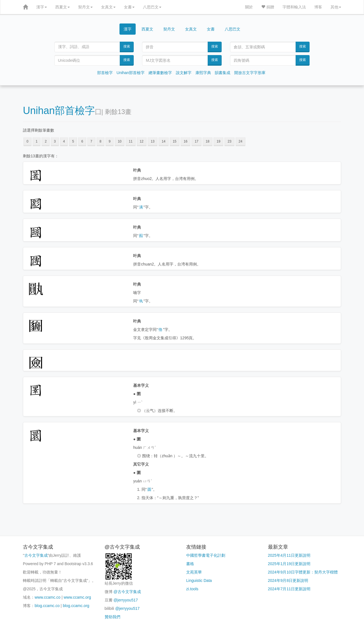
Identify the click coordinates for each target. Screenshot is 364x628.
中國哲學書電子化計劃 (206, 555)
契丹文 (85, 7)
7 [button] (91, 141)
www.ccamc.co (48, 597)
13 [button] (153, 141)
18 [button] (208, 141)
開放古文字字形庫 (250, 73)
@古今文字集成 (127, 592)
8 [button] (101, 141)
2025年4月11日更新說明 (289, 555)
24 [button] (240, 141)
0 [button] (27, 141)
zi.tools (192, 589)
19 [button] (218, 141)
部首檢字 (105, 73)
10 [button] (120, 141)
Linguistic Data (199, 580)
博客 (318, 7)
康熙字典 (203, 73)
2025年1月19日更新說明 (289, 564)
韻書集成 (222, 73)
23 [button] (229, 141)
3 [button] (55, 141)
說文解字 (184, 73)
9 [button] (110, 141)
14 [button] (163, 141)
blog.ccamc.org (76, 606)
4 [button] (64, 141)
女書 (129, 7)
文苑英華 (194, 572)
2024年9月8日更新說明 (288, 580)
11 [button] (130, 141)
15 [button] (175, 141)
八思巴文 (152, 7)
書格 (190, 564)
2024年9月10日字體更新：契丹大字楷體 (303, 572)
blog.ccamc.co (47, 606)
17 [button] (196, 141)
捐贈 (268, 7)
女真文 (108, 7)
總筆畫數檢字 (160, 73)
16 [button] (185, 141)
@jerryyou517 (125, 600)
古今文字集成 (36, 555)
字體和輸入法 (294, 7)
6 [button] (82, 141)
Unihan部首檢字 (131, 73)
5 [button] (73, 141)
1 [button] (37, 141)
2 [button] (46, 141)
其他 (336, 7)
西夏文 (63, 7)
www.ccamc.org (77, 597)
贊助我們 (112, 617)
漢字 (42, 7)
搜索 (127, 46)
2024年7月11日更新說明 (289, 589)
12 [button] (142, 141)
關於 (249, 7)
